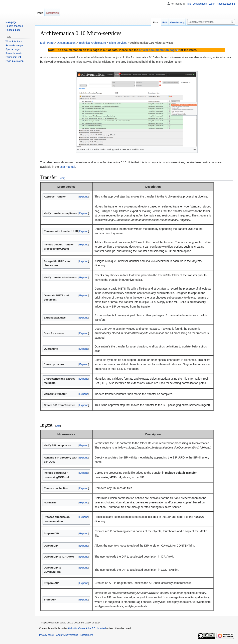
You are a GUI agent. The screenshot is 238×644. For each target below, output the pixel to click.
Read (156, 22)
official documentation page (157, 50)
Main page (11, 22)
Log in (212, 4)
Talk (189, 4)
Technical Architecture (92, 43)
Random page (13, 30)
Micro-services (118, 43)
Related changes (14, 46)
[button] (84, 197)
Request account (226, 4)
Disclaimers (87, 635)
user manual (67, 167)
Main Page (47, 43)
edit (62, 178)
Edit (165, 22)
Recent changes (14, 26)
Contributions (200, 4)
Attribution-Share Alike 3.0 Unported (86, 628)
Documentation (66, 43)
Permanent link (13, 57)
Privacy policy (46, 635)
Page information (14, 61)
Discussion (52, 13)
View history (177, 22)
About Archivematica (67, 635)
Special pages (13, 49)
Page (40, 13)
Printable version (14, 53)
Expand (84, 197)
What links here (14, 42)
